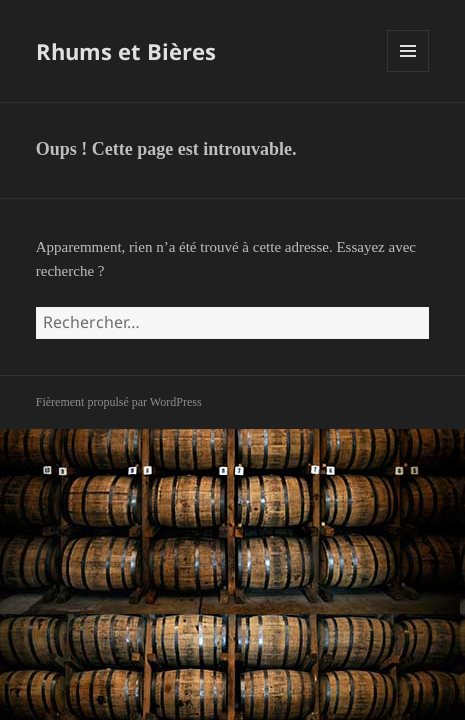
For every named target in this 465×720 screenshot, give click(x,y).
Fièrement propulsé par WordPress (119, 402)
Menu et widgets (408, 71)
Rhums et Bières (126, 51)
